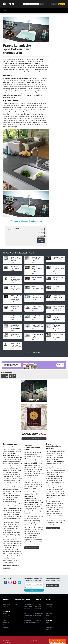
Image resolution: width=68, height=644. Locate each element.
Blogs (47, 623)
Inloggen (5, 602)
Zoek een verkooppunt (32, 548)
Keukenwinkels (50, 627)
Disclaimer (6, 618)
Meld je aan (34, 590)
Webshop (48, 629)
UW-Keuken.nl (28, 606)
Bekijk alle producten (34, 353)
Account (54, 4)
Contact (16, 604)
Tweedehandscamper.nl (52, 602)
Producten (41, 233)
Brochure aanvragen (41, 240)
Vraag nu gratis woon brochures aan (26, 221)
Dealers (48, 625)
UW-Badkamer (28, 602)
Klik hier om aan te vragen (58, 641)
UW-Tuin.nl (27, 609)
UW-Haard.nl (28, 604)
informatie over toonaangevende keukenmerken (30, 498)
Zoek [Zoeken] (41, 4)
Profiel (41, 229)
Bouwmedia (6, 640)
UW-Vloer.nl (28, 611)
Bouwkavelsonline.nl (30, 622)
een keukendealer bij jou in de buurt (34, 463)
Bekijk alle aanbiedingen (34, 439)
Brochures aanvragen (53, 528)
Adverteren (17, 602)
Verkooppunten (41, 236)
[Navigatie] (5, 10)
